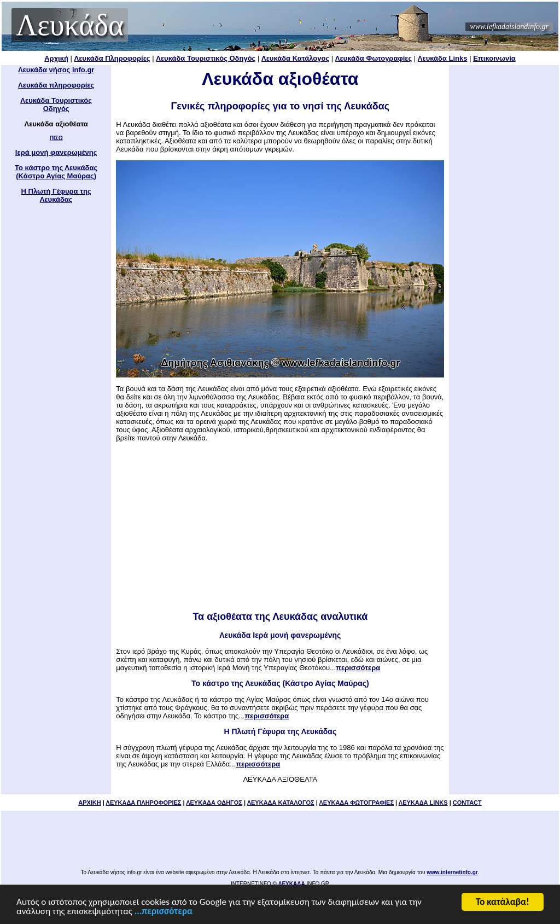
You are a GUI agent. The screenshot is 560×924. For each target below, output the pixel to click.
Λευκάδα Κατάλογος (295, 58)
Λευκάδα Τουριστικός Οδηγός (206, 58)
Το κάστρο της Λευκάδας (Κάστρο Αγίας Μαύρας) (56, 172)
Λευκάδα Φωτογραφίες (374, 58)
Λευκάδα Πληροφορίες (112, 58)
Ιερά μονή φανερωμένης (56, 152)
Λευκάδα (70, 25)
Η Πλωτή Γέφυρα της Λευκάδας (56, 195)
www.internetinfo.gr (452, 872)
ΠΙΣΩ (56, 138)
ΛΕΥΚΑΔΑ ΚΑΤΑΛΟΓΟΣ (281, 803)
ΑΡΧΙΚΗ (90, 803)
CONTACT (467, 803)
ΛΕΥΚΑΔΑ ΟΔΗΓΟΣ (214, 803)
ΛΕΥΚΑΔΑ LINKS (423, 803)
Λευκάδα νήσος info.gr (56, 70)
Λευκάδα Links (443, 58)
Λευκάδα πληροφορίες (56, 85)
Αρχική (56, 58)
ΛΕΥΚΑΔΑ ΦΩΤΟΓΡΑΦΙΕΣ (356, 803)
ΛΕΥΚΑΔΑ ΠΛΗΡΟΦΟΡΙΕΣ (144, 803)
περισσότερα (358, 668)
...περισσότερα (164, 912)
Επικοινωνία (494, 58)
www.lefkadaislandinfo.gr (509, 27)
